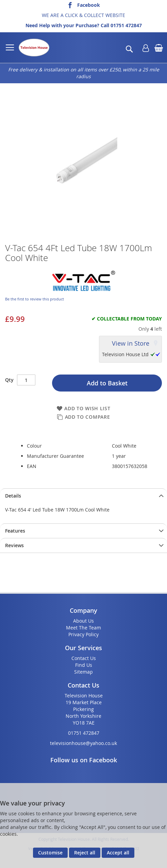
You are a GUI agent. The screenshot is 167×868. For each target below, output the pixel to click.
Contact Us (84, 658)
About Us (83, 621)
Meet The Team (83, 628)
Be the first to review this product (35, 299)
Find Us (84, 665)
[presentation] (83, 496)
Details (13, 496)
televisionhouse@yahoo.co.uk (83, 743)
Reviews (14, 545)
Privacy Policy (83, 634)
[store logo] (34, 48)
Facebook (89, 5)
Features (15, 531)
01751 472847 (126, 25)
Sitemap (83, 672)
